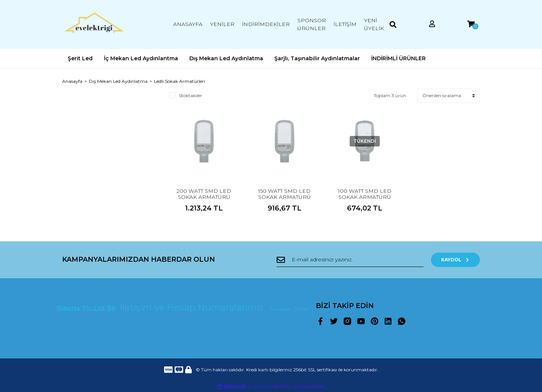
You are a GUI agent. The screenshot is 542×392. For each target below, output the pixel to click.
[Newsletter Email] (350, 260)
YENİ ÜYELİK (374, 24)
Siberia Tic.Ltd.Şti (87, 308)
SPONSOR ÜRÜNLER (312, 24)
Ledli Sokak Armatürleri (180, 81)
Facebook (281, 309)
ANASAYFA (188, 24)
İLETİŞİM (345, 24)
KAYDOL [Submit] (456, 260)
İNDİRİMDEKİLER (266, 24)
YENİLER (222, 24)
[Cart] (471, 24)
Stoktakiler (190, 95)
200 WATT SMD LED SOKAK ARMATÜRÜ (204, 194)
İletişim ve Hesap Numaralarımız (193, 307)
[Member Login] (432, 24)
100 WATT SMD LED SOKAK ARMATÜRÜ (365, 194)
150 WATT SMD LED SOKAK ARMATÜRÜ (285, 194)
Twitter (302, 309)
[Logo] (94, 24)
